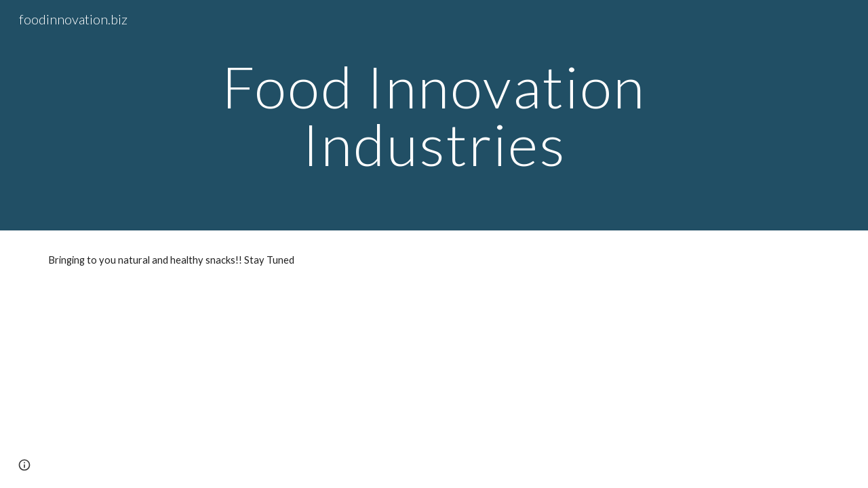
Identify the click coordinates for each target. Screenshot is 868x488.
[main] (434, 116)
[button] (24, 465)
